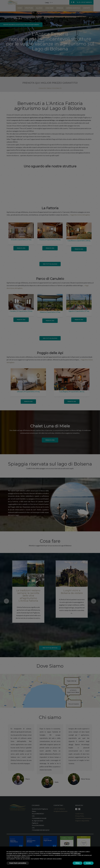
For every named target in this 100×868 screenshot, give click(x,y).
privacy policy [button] (74, 852)
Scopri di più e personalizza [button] (18, 863)
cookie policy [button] (77, 853)
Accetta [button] (88, 863)
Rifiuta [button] (78, 863)
